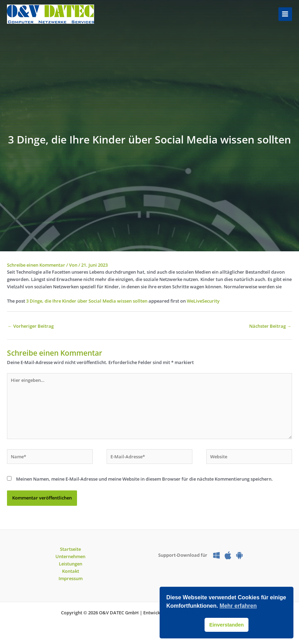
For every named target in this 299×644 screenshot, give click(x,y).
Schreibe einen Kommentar (36, 265)
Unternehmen (70, 556)
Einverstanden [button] (226, 625)
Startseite (70, 549)
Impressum (71, 578)
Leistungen (71, 564)
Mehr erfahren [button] (238, 606)
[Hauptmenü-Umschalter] (285, 14)
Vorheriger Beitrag (31, 326)
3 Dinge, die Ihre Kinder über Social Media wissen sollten (87, 301)
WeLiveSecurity (203, 301)
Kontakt (71, 571)
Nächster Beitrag (270, 326)
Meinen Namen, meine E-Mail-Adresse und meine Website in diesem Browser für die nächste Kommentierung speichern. (144, 479)
